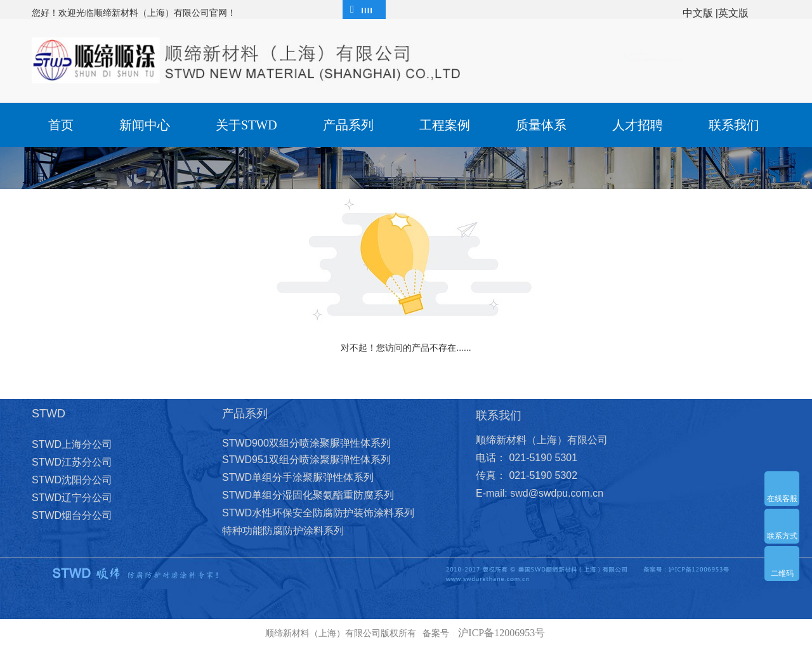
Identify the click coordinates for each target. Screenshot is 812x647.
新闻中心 (145, 125)
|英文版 (732, 13)
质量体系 (541, 125)
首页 (61, 125)
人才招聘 (638, 125)
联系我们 (734, 125)
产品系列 (348, 125)
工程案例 (445, 125)
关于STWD (246, 125)
